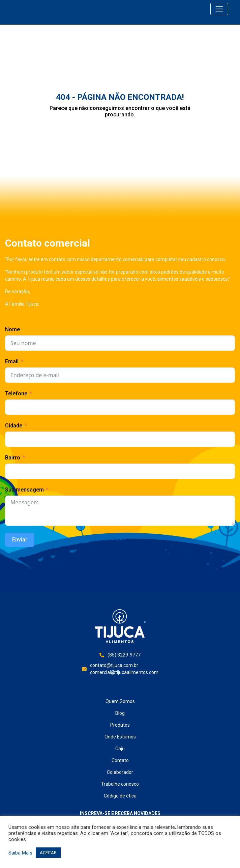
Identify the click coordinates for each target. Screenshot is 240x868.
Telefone (16, 394)
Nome (12, 329)
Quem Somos (120, 701)
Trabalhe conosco (120, 784)
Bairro (13, 458)
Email (12, 361)
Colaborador (120, 772)
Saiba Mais (20, 853)
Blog (120, 713)
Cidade (14, 426)
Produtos (120, 725)
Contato (120, 760)
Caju (120, 749)
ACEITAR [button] (48, 853)
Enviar (20, 540)
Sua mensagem (24, 490)
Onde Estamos (120, 737)
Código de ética (120, 796)
